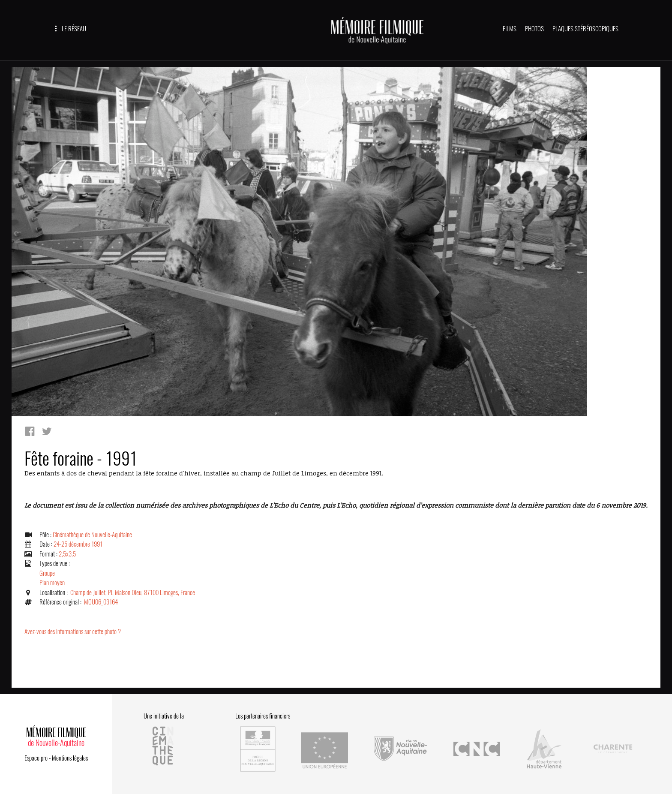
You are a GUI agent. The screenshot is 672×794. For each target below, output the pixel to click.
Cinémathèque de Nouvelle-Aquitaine (92, 535)
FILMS (510, 29)
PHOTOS (534, 29)
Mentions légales (70, 757)
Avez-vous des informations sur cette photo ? (73, 632)
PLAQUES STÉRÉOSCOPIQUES (585, 29)
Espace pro (36, 757)
